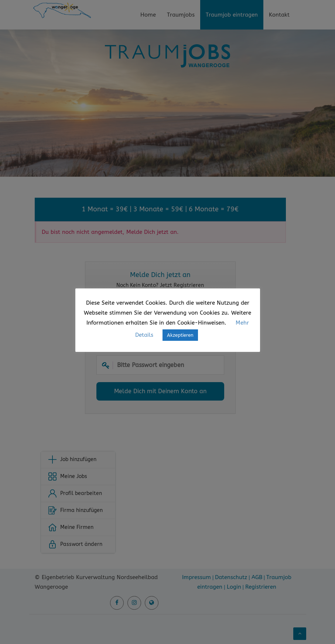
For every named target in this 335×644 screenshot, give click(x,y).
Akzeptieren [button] (180, 335)
